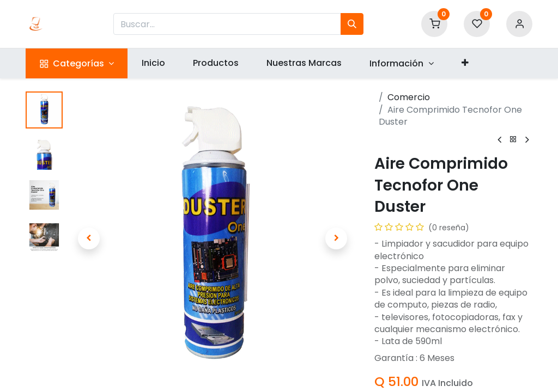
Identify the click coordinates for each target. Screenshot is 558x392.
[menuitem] (153, 63)
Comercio (409, 97)
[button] (465, 63)
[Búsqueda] (352, 24)
